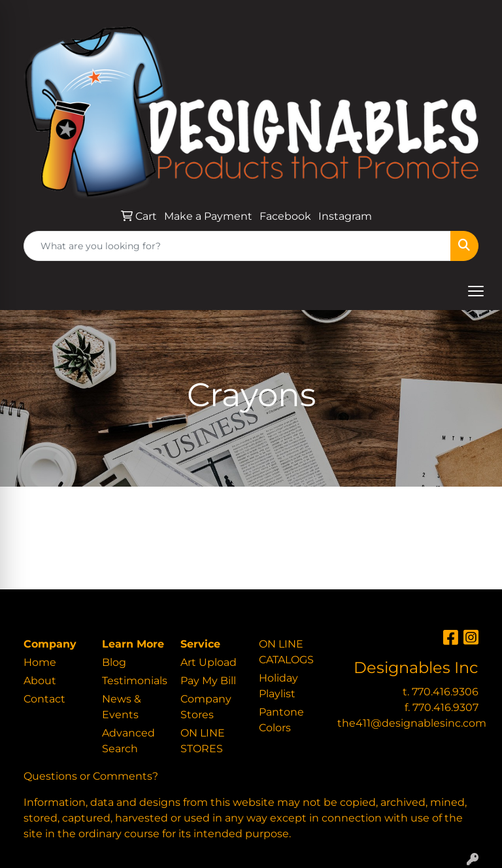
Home (40, 662)
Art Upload (209, 662)
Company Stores (206, 707)
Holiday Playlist (278, 686)
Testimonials (133, 681)
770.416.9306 (445, 692)
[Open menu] (476, 291)
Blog (114, 662)
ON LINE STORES (203, 741)
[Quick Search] (237, 246)
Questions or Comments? (91, 776)
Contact (44, 699)
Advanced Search (128, 741)
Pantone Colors (281, 720)
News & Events (122, 707)
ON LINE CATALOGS (286, 652)
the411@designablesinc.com (412, 723)
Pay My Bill (208, 681)
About (40, 681)
